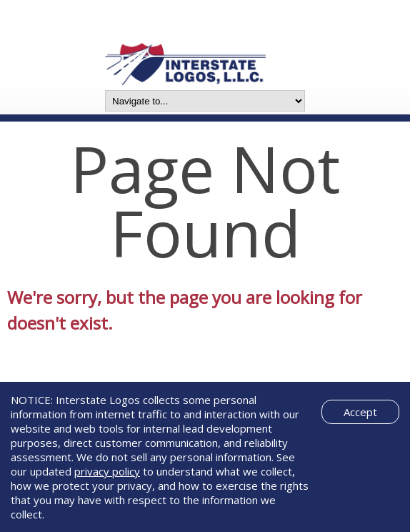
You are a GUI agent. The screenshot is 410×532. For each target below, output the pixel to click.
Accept (360, 412)
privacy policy (107, 471)
